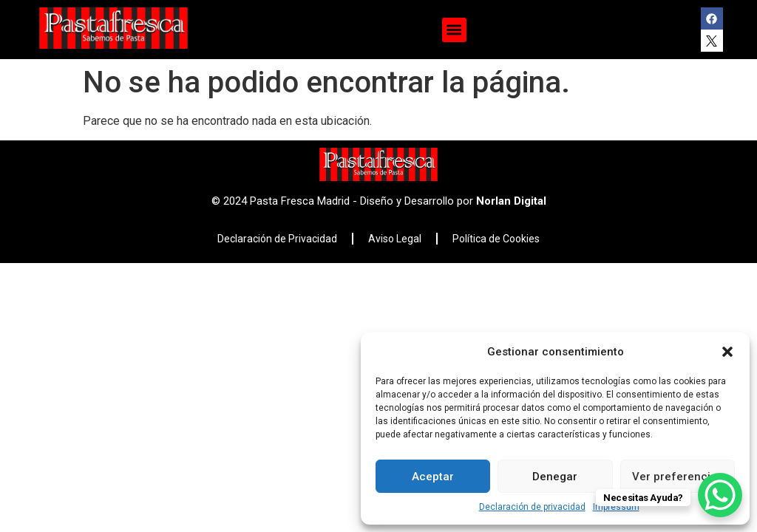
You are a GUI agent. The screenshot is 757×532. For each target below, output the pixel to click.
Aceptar (433, 477)
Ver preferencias (678, 477)
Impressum (616, 507)
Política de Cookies (496, 239)
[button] (727, 352)
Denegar (555, 477)
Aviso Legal (395, 239)
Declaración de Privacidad (277, 239)
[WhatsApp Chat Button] (720, 495)
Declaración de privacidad (532, 507)
